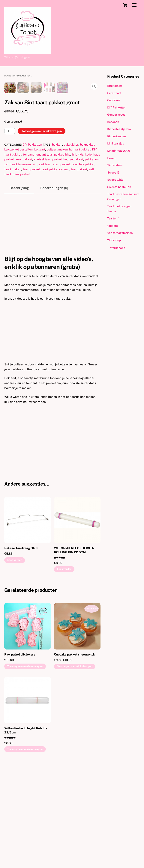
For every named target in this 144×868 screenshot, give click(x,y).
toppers (112, 226)
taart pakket (31, 265)
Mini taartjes (116, 143)
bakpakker (71, 240)
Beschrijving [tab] (19, 284)
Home (8, 76)
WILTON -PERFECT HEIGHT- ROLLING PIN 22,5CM (74, 646)
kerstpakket (24, 255)
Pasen (111, 158)
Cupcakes (114, 100)
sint (35, 260)
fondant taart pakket (49, 250)
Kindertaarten (117, 136)
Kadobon (113, 122)
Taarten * (113, 218)
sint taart (45, 260)
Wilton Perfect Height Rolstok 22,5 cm (26, 826)
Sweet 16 (113, 172)
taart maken (13, 265)
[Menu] (134, 5)
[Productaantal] (10, 227)
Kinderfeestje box (119, 129)
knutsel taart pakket (48, 255)
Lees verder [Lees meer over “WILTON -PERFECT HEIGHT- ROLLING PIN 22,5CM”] (64, 665)
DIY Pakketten (22, 76)
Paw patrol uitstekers (20, 750)
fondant (28, 250)
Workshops (118, 248)
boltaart (40, 245)
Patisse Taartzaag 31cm (21, 644)
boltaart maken (57, 245)
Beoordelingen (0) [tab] (54, 284)
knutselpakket (73, 255)
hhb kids (78, 250)
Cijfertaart (114, 93)
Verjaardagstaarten (120, 233)
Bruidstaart (115, 86)
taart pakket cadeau (55, 265)
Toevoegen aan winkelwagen (42, 227)
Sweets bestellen (119, 187)
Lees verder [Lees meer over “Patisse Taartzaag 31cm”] (15, 656)
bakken (57, 240)
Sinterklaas (115, 165)
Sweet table (115, 180)
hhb (68, 250)
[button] (94, 86)
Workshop (114, 240)
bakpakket (87, 240)
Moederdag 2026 (119, 151)
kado (88, 250)
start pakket (61, 260)
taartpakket (79, 265)
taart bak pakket (83, 260)
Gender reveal (117, 115)
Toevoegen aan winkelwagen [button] (25, 762)
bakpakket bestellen (18, 245)
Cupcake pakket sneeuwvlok (75, 750)
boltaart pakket (80, 245)
